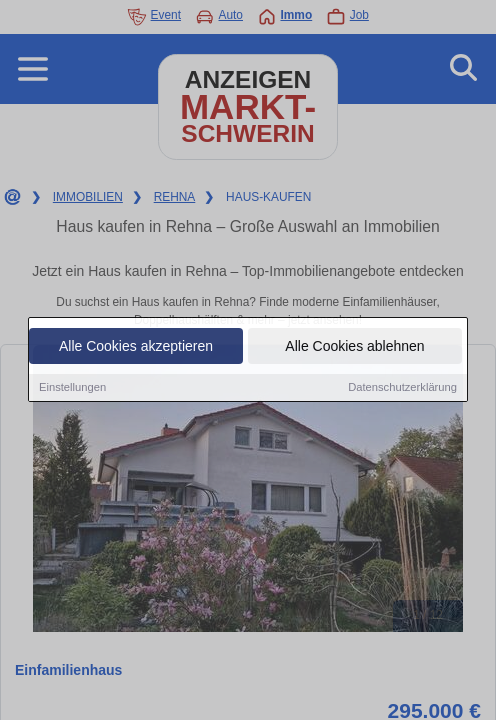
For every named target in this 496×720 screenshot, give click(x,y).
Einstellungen (72, 389)
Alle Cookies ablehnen (354, 348)
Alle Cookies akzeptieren (136, 348)
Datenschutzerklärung (402, 389)
